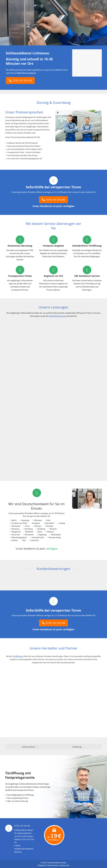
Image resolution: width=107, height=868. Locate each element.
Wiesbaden (56, 535)
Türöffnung (17, 656)
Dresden (50, 526)
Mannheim (29, 535)
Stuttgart (36, 523)
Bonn (40, 532)
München (38, 520)
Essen (27, 526)
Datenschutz (53, 865)
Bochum (53, 529)
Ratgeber (42, 865)
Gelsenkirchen (38, 537)
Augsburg (42, 535)
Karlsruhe (16, 535)
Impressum (64, 865)
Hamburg (25, 520)
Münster (50, 532)
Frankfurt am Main (19, 523)
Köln (48, 520)
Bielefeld (29, 532)
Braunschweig (55, 537)
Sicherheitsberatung (57, 316)
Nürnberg (29, 529)
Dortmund (16, 526)
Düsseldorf (49, 523)
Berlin (14, 520)
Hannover (16, 529)
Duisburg (41, 529)
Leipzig (62, 523)
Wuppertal (16, 532)
